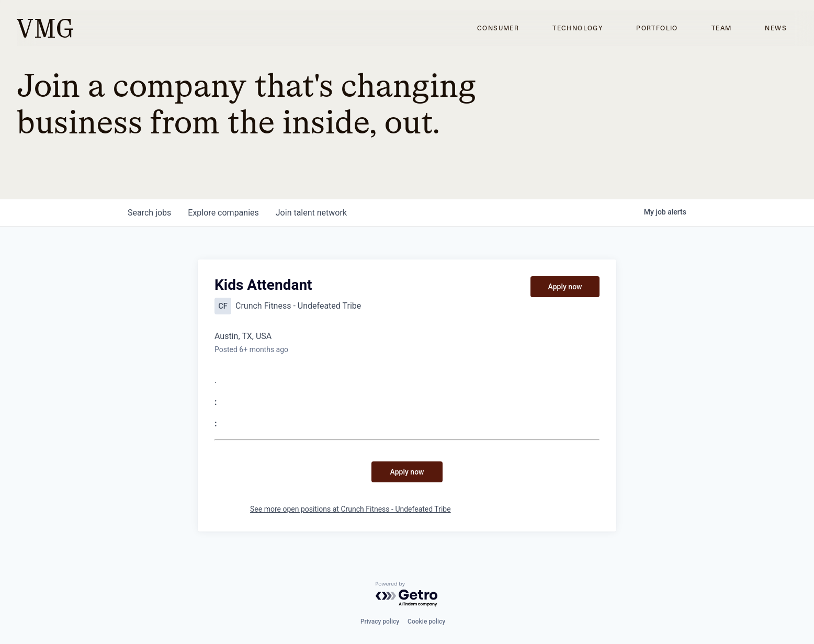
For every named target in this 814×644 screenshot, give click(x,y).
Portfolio (657, 28)
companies (223, 213)
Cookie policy (426, 622)
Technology (578, 28)
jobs (149, 213)
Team (722, 28)
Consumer (498, 28)
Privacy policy (380, 622)
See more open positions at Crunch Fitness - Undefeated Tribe (351, 509)
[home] (45, 28)
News (776, 28)
